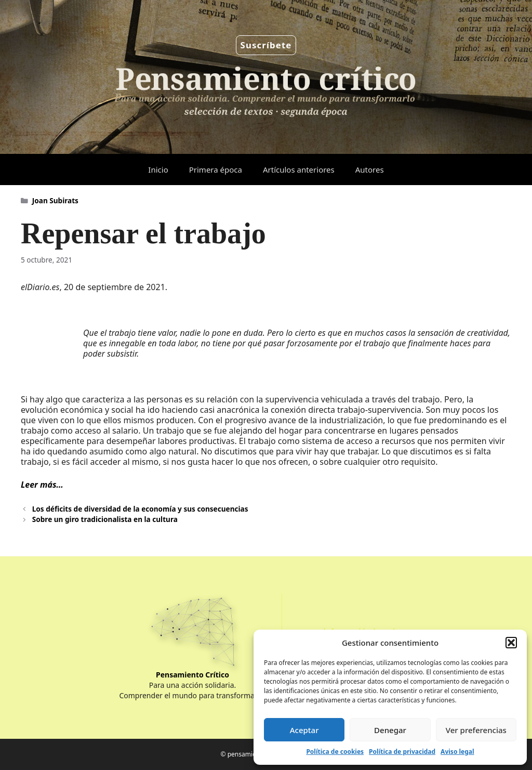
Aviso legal (457, 752)
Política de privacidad (402, 752)
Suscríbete (266, 45)
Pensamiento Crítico (192, 675)
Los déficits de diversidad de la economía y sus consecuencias (140, 509)
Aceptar (304, 730)
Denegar (390, 730)
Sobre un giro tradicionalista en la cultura (105, 519)
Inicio (158, 169)
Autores (370, 169)
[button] (511, 643)
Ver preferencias (476, 730)
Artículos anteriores (299, 169)
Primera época (216, 169)
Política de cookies (335, 752)
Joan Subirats (55, 200)
